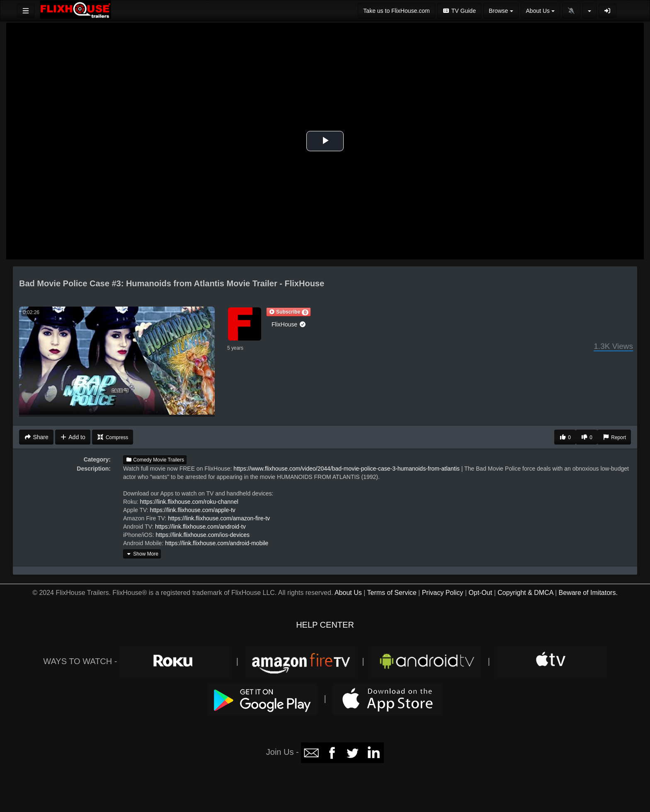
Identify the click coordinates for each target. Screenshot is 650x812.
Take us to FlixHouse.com (396, 11)
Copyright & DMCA (525, 593)
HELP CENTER (325, 625)
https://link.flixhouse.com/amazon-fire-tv (219, 518)
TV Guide (459, 11)
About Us (348, 593)
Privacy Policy (443, 593)
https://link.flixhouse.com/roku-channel (189, 502)
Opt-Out (480, 593)
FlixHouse (289, 324)
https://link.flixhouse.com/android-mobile (217, 543)
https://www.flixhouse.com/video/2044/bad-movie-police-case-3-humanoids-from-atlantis (346, 469)
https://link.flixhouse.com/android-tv (200, 527)
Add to (73, 437)
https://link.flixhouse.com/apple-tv (193, 510)
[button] (289, 312)
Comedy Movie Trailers (155, 460)
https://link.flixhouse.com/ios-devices (203, 535)
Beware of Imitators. (588, 593)
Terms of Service (392, 593)
